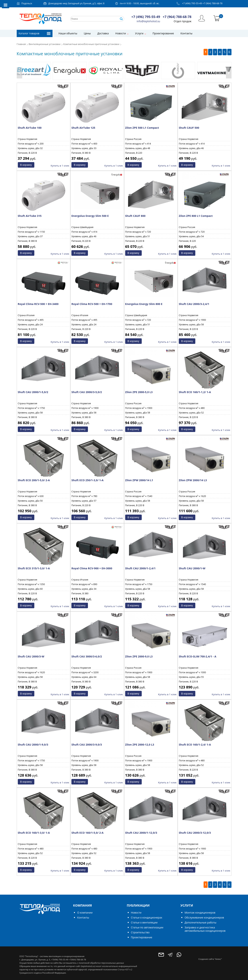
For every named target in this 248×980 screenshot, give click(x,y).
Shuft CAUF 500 (189, 128)
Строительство (140, 932)
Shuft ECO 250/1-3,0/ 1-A (87, 480)
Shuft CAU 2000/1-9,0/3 (33, 744)
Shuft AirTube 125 (83, 128)
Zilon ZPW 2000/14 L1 (139, 480)
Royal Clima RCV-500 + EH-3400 (38, 304)
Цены (87, 33)
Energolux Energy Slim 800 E (144, 304)
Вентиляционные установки (45, 44)
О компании (85, 913)
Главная (21, 44)
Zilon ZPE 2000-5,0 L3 (139, 392)
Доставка (103, 33)
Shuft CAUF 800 (135, 216)
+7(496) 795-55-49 (60, 960)
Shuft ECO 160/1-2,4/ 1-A (195, 744)
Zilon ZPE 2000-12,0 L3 (140, 744)
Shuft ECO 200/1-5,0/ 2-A (34, 480)
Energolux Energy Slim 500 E (90, 216)
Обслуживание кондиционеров (204, 917)
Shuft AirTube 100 (30, 128)
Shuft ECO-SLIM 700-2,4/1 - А (198, 656)
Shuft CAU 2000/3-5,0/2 (87, 392)
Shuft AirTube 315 (30, 216)
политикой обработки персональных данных (101, 963)
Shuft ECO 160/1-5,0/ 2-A (87, 833)
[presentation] (19, 73)
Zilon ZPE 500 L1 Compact (142, 128)
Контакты (186, 33)
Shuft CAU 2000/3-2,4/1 (194, 304)
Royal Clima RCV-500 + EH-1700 (92, 304)
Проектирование (163, 33)
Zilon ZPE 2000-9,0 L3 (139, 656)
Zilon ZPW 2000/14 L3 (193, 480)
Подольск (27, 3)
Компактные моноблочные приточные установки (91, 44)
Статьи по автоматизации (147, 927)
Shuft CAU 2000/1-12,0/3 (141, 833)
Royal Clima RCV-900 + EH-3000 (92, 568)
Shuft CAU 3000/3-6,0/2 (87, 656)
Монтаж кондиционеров (200, 913)
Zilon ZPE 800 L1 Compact (196, 216)
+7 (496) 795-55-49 (192, 3)
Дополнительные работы (200, 922)
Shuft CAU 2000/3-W (31, 656)
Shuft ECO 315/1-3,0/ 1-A (34, 568)
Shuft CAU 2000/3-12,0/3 (195, 833)
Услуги (139, 33)
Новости (121, 33)
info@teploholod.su (149, 21)
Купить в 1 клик (60, 166)
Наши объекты (68, 33)
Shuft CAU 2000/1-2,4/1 (140, 568)
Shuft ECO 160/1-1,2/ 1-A (195, 392)
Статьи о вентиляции (144, 922)
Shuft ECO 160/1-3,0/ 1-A (34, 833)
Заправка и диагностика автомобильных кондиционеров (205, 929)
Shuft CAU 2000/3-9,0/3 (87, 744)
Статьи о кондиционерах (147, 917)
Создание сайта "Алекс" (210, 959)
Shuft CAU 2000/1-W (192, 568)
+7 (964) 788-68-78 (212, 3)
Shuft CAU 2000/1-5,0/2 (33, 392)
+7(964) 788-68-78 (77, 960)
